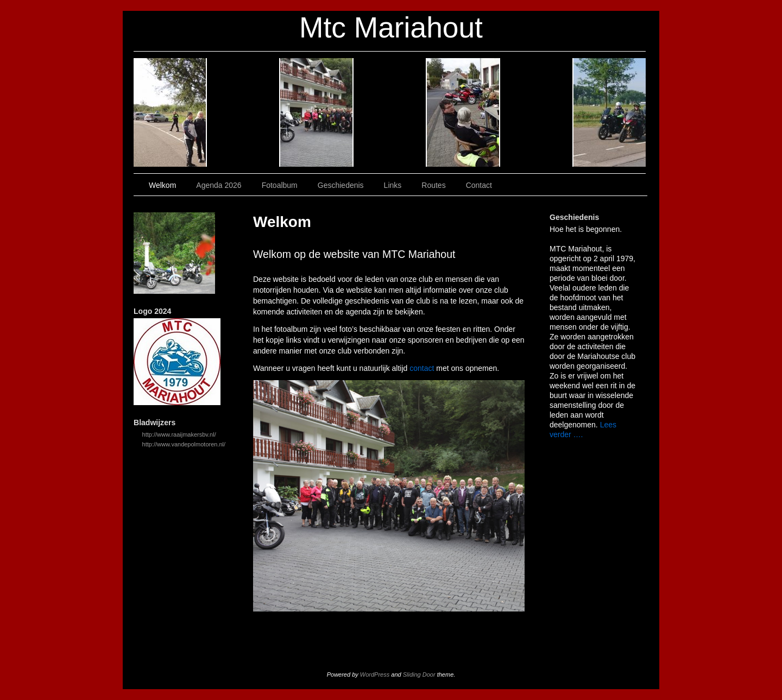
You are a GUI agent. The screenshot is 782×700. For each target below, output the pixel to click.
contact (422, 368)
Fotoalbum (317, 112)
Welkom (170, 112)
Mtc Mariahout (391, 27)
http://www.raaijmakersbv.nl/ (179, 434)
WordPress (375, 674)
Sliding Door (419, 674)
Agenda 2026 (244, 112)
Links (463, 112)
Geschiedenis (390, 112)
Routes (537, 112)
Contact (610, 112)
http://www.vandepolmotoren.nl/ (184, 444)
